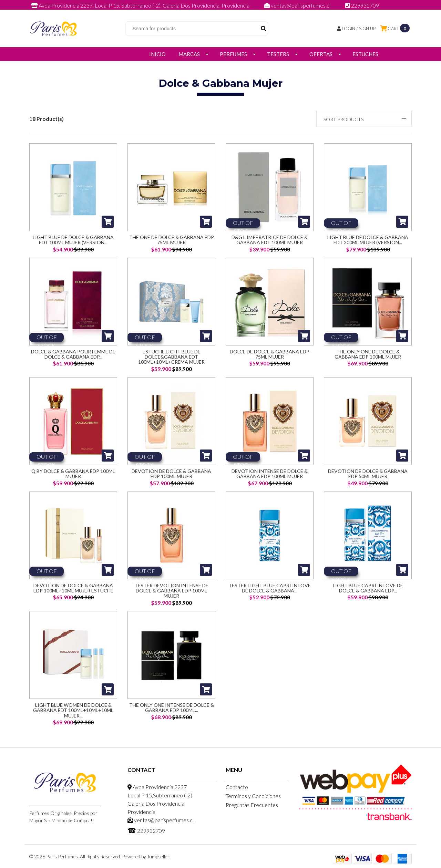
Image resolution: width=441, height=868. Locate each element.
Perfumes (233, 54)
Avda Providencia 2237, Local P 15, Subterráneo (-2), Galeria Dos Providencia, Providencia (141, 5)
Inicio (157, 54)
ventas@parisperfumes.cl (298, 5)
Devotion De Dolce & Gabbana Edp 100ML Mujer (171, 476)
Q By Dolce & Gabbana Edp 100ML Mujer (73, 476)
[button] (364, 119)
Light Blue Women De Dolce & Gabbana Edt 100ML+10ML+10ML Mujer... (73, 710)
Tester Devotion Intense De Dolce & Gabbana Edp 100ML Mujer (171, 592)
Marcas (189, 54)
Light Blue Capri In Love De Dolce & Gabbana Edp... (368, 592)
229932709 (362, 5)
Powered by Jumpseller (146, 858)
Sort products (343, 119)
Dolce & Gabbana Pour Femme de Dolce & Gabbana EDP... (73, 355)
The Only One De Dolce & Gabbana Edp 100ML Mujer (368, 355)
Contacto (237, 789)
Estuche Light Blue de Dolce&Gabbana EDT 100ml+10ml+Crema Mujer (171, 358)
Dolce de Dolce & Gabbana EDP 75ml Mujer (270, 355)
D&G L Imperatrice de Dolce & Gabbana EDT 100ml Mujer (270, 240)
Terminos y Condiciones (253, 798)
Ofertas (321, 54)
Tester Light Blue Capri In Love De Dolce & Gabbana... (270, 592)
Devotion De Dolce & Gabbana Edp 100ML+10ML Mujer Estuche (73, 592)
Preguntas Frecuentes (252, 807)
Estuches (365, 54)
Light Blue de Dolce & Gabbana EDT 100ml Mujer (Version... (73, 240)
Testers (278, 54)
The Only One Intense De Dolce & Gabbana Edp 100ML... (172, 707)
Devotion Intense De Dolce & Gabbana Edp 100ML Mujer (270, 476)
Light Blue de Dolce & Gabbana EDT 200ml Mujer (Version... (368, 240)
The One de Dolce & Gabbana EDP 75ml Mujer (172, 240)
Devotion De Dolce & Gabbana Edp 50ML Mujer (368, 476)
